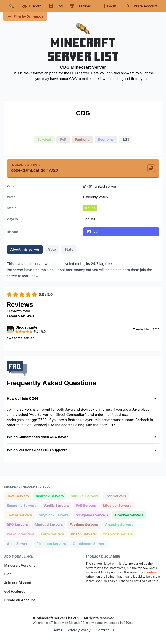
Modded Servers (49, 524)
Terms (57, 630)
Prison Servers (83, 534)
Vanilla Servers (56, 505)
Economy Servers (22, 505)
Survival (44, 140)
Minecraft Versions (20, 565)
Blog (8, 574)
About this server (25, 249)
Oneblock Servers (118, 534)
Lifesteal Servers (117, 505)
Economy (106, 140)
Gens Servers (18, 543)
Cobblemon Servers (89, 543)
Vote (52, 249)
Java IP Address (26, 165)
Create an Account (19, 600)
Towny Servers (19, 515)
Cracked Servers (129, 515)
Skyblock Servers (54, 515)
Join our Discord (18, 583)
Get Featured (15, 591)
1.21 (125, 140)
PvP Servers (116, 496)
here (155, 581)
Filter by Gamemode (25, 16)
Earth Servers (53, 534)
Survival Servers (85, 496)
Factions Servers (84, 524)
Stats (69, 249)
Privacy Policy (79, 630)
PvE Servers (86, 505)
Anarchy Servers (119, 524)
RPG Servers (17, 524)
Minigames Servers (92, 515)
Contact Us (105, 630)
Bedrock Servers (50, 496)
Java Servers (18, 496)
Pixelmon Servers (51, 543)
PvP (63, 140)
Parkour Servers (20, 534)
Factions (82, 140)
